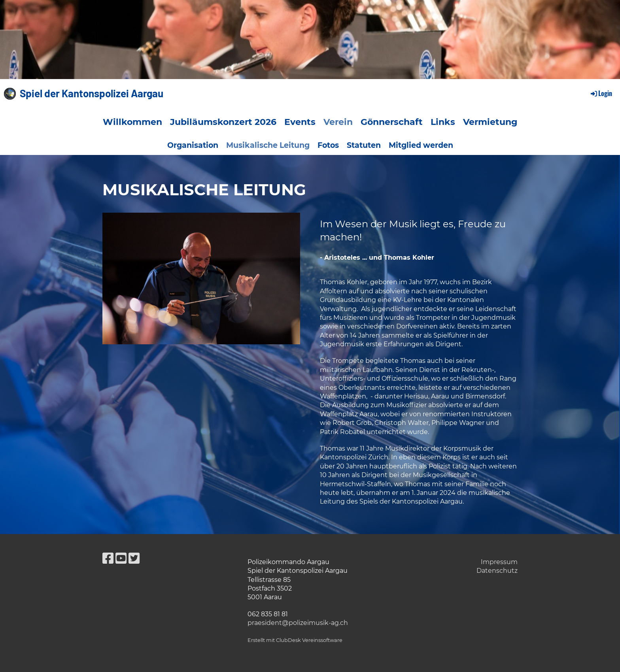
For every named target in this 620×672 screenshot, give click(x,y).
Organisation (193, 145)
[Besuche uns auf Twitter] (134, 558)
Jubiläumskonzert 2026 (223, 122)
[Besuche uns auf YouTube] (121, 558)
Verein (338, 122)
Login (601, 93)
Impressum (499, 562)
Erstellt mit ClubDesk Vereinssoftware (295, 640)
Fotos (328, 145)
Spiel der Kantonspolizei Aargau (92, 93)
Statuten (364, 145)
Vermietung (490, 122)
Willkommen (132, 122)
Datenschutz (497, 571)
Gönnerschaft (392, 122)
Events (300, 122)
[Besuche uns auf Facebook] (108, 558)
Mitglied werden (421, 145)
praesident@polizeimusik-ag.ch (298, 623)
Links (443, 122)
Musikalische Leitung (268, 145)
